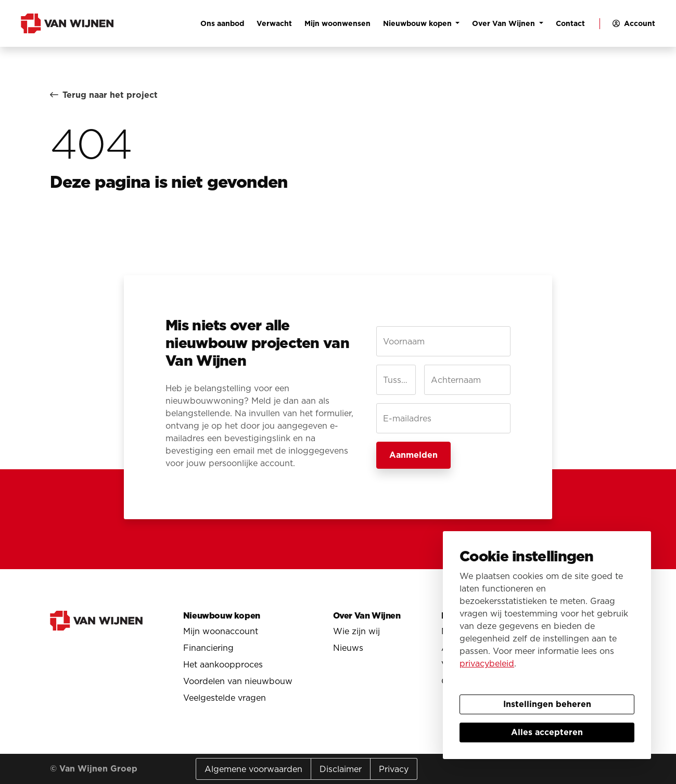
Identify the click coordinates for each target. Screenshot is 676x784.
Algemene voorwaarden (253, 769)
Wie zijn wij (356, 631)
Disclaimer (341, 769)
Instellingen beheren (547, 704)
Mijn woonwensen (337, 23)
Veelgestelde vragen (225, 698)
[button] (632, 24)
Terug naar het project (104, 95)
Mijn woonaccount (221, 631)
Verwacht (274, 23)
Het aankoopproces (223, 664)
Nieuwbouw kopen (418, 23)
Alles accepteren (547, 732)
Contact (570, 23)
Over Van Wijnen (505, 23)
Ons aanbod (222, 23)
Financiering (208, 648)
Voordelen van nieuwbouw (238, 681)
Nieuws (348, 648)
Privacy (394, 769)
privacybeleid (487, 663)
